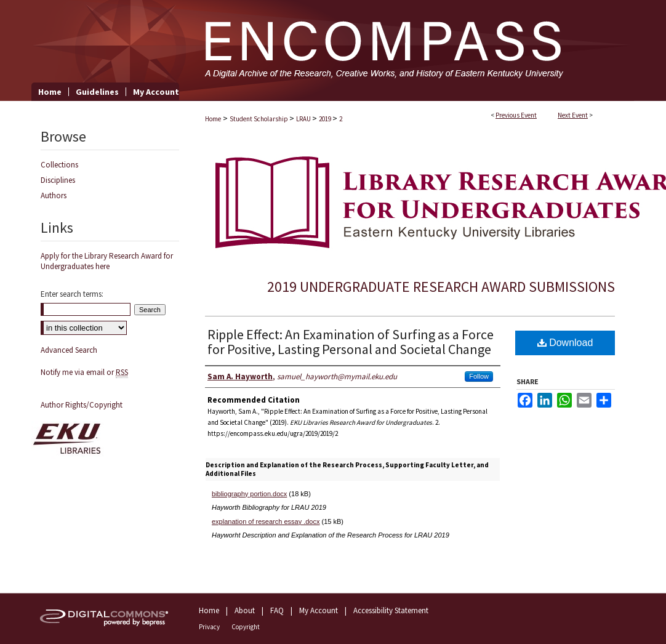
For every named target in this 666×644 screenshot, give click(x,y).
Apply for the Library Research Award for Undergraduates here (107, 261)
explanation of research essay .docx (266, 521)
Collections (59, 165)
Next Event (573, 115)
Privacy (209, 627)
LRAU (304, 119)
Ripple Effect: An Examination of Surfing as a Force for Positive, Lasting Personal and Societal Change (351, 342)
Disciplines (58, 180)
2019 (326, 119)
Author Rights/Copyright (82, 405)
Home (213, 119)
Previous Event (516, 115)
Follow (479, 376)
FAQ (277, 610)
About (245, 610)
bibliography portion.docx (249, 494)
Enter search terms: (72, 294)
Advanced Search (69, 350)
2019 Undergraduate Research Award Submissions (441, 287)
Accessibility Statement (391, 610)
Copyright (246, 627)
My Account (319, 610)
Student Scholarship (259, 119)
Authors (54, 195)
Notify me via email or (84, 372)
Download (565, 343)
